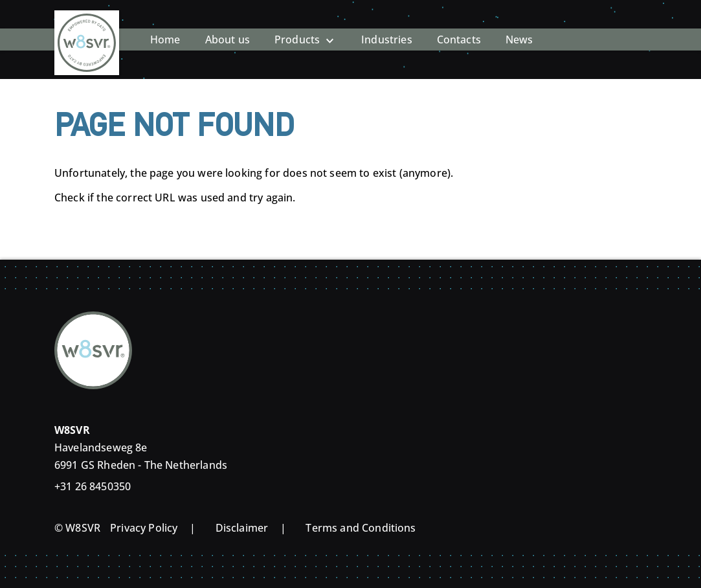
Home (165, 29)
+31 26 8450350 (93, 486)
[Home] (87, 29)
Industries (387, 29)
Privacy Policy (144, 528)
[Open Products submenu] (330, 29)
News (519, 29)
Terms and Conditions (361, 528)
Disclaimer (242, 528)
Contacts (459, 29)
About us (228, 29)
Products (297, 29)
